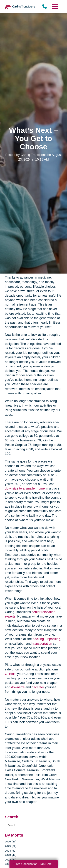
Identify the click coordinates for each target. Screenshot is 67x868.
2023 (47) (11, 855)
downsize (18, 687)
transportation (42, 644)
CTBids (10, 674)
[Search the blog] (33, 825)
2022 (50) (11, 860)
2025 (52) (11, 846)
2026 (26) (11, 841)
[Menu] (55, 7)
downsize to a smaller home (25, 488)
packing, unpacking (46, 639)
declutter (38, 687)
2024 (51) (11, 851)
